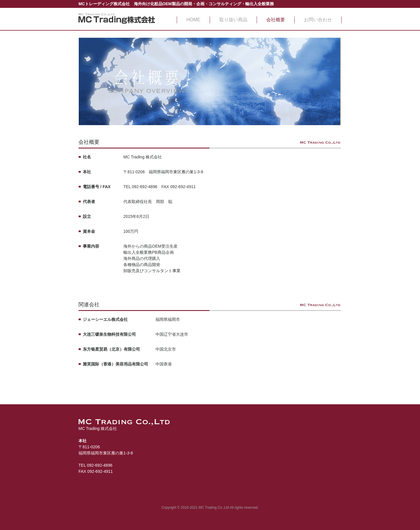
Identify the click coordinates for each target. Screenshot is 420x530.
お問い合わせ (318, 20)
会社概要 (276, 20)
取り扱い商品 (233, 20)
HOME (193, 20)
